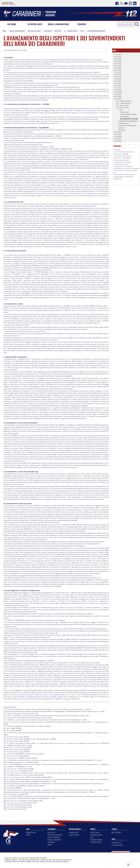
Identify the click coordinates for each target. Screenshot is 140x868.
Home (4, 31)
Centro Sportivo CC (116, 842)
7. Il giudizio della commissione (123, 166)
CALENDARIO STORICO (96, 840)
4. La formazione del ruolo (121, 160)
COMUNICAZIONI (73, 832)
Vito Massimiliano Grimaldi (96, 31)
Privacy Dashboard (19, 864)
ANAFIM (50, 845)
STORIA (28, 835)
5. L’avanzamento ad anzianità (122, 162)
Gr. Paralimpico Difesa (117, 845)
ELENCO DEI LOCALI (74, 835)
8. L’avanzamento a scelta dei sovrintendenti (126, 168)
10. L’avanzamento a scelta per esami (124, 175)
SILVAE (92, 837)
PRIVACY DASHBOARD (54, 837)
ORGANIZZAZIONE (31, 832)
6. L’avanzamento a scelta (121, 164)
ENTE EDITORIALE (95, 832)
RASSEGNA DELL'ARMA (96, 835)
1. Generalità (117, 150)
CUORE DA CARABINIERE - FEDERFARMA (55, 841)
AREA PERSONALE (116, 832)
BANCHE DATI (51, 832)
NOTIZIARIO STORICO (96, 842)
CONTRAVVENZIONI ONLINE (55, 835)
